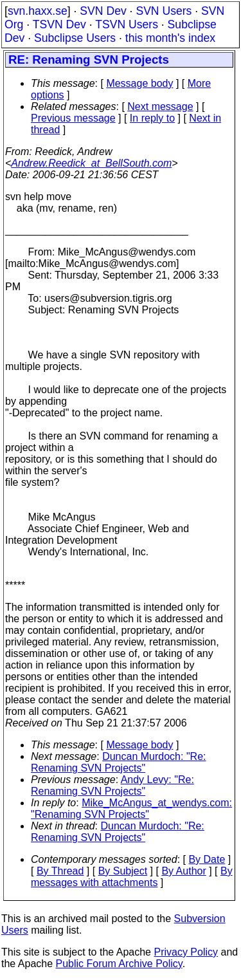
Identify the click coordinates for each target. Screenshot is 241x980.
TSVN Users (127, 24)
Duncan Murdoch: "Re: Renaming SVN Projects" (118, 762)
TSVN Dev (59, 24)
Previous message (73, 118)
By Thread (60, 871)
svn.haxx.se (38, 11)
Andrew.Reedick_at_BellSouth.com (91, 163)
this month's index (170, 38)
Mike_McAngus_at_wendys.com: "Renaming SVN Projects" (131, 809)
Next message (160, 106)
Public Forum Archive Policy (119, 964)
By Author (183, 871)
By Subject (123, 871)
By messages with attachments (132, 877)
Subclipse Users (75, 38)
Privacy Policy (186, 952)
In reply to (152, 118)
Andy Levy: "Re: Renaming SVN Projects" (112, 785)
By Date (207, 859)
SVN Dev (103, 11)
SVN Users (164, 11)
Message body (139, 83)
